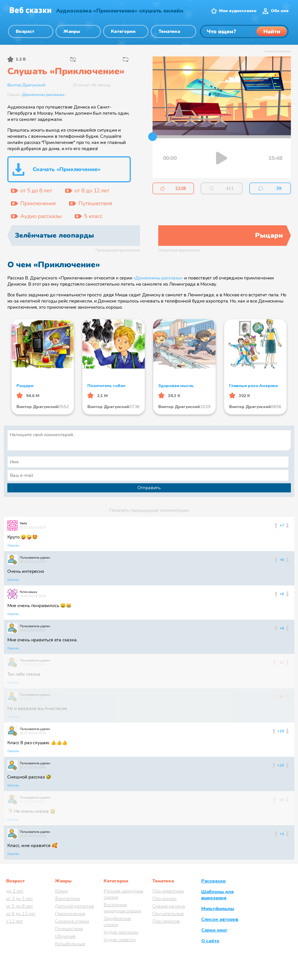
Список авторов (220, 919)
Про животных (168, 891)
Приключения (70, 914)
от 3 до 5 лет (20, 899)
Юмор (61, 891)
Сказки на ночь (169, 906)
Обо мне (280, 11)
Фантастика (67, 899)
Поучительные (168, 914)
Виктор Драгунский (27, 85)
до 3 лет (15, 891)
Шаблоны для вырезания (217, 895)
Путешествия (69, 929)
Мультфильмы (218, 909)
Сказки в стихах (72, 921)
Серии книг (214, 930)
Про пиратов (166, 921)
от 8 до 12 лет (21, 914)
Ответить (13, 546)
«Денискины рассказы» (158, 278)
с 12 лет (15, 921)
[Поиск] (244, 31)
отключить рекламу (278, 51)
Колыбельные (70, 944)
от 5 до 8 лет (20, 906)
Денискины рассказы (43, 95)
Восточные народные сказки (122, 908)
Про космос (164, 899)
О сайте (210, 941)
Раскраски (213, 881)
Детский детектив (74, 906)
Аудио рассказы (121, 932)
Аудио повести (119, 940)
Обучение (65, 936)
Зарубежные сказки (117, 922)
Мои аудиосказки (238, 11)
